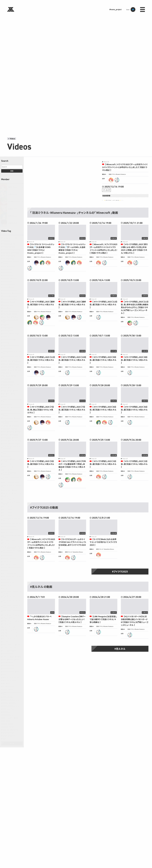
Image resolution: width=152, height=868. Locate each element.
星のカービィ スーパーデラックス (11, 677)
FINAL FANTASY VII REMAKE (10, 314)
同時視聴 (5, 663)
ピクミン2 (5, 567)
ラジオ (18, 645)
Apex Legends (6, 253)
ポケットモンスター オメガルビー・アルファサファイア (12, 592)
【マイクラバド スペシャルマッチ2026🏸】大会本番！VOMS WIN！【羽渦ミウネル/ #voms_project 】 (41, 249)
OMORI (5, 370)
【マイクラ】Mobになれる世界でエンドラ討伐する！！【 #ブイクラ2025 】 (103, 542)
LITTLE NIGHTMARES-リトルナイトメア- (12, 357)
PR (10, 388)
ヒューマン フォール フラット (10, 564)
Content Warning (7, 272)
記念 (11, 689)
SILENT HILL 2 (6, 407)
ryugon (42, 317)
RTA (9, 394)
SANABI (5, 397)
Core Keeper (6, 278)
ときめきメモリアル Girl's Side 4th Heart (12, 452)
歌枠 (9, 683)
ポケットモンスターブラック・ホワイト (12, 615)
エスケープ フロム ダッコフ (9, 467)
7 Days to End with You (9, 244)
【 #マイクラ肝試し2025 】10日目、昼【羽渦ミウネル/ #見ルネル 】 (72, 360)
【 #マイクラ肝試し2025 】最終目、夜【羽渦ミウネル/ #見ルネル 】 (41, 304)
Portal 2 (5, 388)
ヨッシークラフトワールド (9, 639)
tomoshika (111, 180)
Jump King (6, 343)
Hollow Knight (15, 334)
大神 (11, 663)
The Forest (6, 426)
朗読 (4, 683)
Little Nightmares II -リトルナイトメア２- (12, 352)
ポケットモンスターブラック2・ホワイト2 (12, 611)
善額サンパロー (14, 209)
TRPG (4, 432)
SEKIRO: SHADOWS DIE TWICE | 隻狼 (12, 401)
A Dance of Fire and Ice (9, 247)
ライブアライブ (6, 642)
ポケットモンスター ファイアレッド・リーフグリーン (12, 602)
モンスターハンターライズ (9, 630)
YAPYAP (5, 441)
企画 (12, 657)
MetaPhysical (17, 361)
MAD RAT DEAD (7, 361)
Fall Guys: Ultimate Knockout (11, 311)
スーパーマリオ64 (7, 510)
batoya (36, 263)
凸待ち (4, 660)
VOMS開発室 (15, 435)
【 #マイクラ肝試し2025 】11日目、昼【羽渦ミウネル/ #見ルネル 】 (41, 360)
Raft (4, 394)
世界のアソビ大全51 (8, 654)
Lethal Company (7, 349)
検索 (12, 171)
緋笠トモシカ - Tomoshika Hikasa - (74, 552)
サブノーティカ (17, 493)
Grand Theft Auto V (8, 331)
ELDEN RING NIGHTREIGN (10, 299)
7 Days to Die (6, 241)
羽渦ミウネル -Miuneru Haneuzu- (117, 174)
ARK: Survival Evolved (9, 259)
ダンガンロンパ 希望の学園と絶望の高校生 (12, 536)
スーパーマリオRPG (8, 513)
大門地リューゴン (14, 201)
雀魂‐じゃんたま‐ (8, 718)
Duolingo (5, 296)
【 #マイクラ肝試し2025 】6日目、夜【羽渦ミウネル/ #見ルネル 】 (103, 410)
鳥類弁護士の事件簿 (8, 727)
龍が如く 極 (15, 730)
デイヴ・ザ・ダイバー (8, 543)
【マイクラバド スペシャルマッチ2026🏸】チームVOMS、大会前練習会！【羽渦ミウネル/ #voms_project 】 (72, 249)
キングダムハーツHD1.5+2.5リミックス (12, 478)
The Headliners (15, 426)
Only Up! (12, 370)
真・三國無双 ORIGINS (9, 686)
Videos (12, 139)
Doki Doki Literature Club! (10, 290)
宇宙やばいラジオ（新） (8, 669)
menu (142, 10)
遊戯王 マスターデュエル (9, 709)
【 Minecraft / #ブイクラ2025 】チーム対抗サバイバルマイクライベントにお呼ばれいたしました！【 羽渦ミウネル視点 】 (125, 167)
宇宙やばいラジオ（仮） (8, 666)
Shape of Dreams (7, 404)
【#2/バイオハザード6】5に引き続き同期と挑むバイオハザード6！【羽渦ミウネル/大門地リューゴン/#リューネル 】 (135, 621)
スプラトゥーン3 (7, 496)
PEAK (14, 376)
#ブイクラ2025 (120, 571)
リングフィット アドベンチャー (10, 648)
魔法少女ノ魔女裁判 (8, 724)
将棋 (18, 672)
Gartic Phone (6, 317)
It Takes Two (6, 337)
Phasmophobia (7, 379)
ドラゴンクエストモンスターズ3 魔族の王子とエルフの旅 (12, 552)
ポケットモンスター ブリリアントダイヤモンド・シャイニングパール (12, 606)
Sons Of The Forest (8, 418)
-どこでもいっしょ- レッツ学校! (10, 238)
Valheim (19, 432)
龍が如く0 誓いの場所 (8, 733)
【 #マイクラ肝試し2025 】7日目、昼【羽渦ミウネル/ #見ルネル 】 (72, 410)
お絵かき (5, 444)
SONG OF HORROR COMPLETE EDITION (11, 414)
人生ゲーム (6, 657)
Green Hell (6, 334)
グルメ (15, 490)
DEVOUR (5, 287)
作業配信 (19, 657)
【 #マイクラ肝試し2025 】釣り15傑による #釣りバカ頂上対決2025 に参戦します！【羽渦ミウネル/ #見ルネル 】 (134, 249)
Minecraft (5, 364)
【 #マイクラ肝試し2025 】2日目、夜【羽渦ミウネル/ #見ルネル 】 (134, 464)
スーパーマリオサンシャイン (10, 516)
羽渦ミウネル (13, 194)
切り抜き (11, 660)
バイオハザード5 (7, 561)
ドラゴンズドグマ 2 (7, 556)
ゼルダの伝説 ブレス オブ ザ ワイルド (12, 523)
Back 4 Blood (12, 266)
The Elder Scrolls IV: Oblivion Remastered (11, 422)
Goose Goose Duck (8, 328)
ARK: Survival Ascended (9, 256)
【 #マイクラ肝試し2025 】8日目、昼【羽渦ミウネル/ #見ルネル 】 (134, 360)
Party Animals (7, 376)
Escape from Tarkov (8, 305)
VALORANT (6, 435)
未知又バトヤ (13, 223)
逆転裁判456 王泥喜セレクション (11, 706)
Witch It (16, 438)
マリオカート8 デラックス (9, 618)
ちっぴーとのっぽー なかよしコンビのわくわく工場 (12, 448)
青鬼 (4, 721)
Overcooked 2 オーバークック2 (11, 373)
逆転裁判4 (14, 703)
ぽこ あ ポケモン (7, 456)
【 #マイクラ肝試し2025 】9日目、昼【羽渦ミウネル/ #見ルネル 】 (103, 360)
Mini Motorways (15, 364)
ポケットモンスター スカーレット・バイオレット (12, 597)
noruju (42, 263)
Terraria (18, 418)
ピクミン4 (5, 570)
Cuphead (15, 278)
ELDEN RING (14, 296)
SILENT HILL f (17, 407)
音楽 (9, 721)
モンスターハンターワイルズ (10, 633)
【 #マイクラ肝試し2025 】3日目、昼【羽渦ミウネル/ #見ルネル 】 (103, 464)
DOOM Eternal (7, 293)
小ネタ (4, 674)
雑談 (17, 718)
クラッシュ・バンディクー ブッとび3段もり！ (12, 486)
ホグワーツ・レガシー (8, 585)
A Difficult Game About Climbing (12, 250)
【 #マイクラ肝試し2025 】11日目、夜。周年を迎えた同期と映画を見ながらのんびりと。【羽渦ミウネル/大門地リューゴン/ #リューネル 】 (135, 307)
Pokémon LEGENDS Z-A (9, 382)
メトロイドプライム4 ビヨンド (10, 627)
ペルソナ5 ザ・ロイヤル (8, 582)
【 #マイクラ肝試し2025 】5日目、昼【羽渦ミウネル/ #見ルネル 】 (41, 464)
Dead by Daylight (7, 281)
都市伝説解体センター (9, 715)
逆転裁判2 (5, 703)
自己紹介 (5, 689)
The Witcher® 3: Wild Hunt (10, 429)
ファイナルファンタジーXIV (9, 573)
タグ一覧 (12, 743)
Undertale (11, 432)
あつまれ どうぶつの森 (15, 441)
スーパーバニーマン (8, 507)
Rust (14, 394)
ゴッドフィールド (7, 493)
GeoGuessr (16, 317)
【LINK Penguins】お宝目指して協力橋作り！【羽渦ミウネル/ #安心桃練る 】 (103, 619)
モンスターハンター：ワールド (10, 636)
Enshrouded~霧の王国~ (9, 302)
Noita (19, 367)
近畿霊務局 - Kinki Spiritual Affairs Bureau (12, 693)
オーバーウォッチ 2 (7, 470)
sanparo (36, 317)
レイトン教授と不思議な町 (9, 651)
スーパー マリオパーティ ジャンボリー (12, 499)
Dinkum (12, 287)
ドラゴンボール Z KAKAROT (10, 559)
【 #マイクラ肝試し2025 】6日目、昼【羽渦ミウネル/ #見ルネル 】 (134, 410)
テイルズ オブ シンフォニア (9, 540)
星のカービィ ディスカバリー (10, 680)
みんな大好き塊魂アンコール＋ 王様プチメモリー (12, 460)
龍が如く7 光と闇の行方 (9, 736)
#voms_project (115, 9)
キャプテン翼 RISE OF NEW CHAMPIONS (10, 474)
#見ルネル (120, 649)
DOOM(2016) (17, 293)
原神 (17, 660)
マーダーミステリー (8, 624)
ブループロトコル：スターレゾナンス (12, 576)
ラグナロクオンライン (8, 645)
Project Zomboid (7, 391)
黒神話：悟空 (6, 730)
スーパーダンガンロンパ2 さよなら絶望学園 (12, 503)
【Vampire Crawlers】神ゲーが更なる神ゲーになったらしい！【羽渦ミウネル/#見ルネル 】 (72, 619)
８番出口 (5, 739)
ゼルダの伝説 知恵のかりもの (10, 529)
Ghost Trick (6, 325)
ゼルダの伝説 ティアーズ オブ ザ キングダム (12, 520)
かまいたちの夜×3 (15, 444)
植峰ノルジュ (13, 216)
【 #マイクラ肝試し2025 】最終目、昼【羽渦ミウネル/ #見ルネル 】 (72, 304)
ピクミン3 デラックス (15, 567)
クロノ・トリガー (7, 490)
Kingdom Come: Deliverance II (11, 346)
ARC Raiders (16, 253)
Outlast (19, 370)
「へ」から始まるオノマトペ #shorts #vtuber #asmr (39, 618)
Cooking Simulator (8, 275)
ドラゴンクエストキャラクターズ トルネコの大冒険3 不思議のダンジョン (12, 547)
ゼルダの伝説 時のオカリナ (10, 526)
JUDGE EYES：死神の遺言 (9, 340)
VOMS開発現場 (7, 438)
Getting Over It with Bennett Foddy (10, 321)
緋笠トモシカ (13, 187)
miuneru (117, 180)
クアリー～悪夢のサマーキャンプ (11, 482)
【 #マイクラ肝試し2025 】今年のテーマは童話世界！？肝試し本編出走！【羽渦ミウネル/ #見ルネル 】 (72, 465)
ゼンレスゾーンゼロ (8, 532)
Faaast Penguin (7, 308)
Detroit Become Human (9, 284)
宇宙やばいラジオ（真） (8, 672)
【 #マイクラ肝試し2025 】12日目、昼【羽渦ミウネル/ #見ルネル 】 (103, 304)
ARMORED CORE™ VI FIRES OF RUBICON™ (11, 263)
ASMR (4, 266)
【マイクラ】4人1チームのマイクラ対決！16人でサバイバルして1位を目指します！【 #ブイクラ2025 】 (72, 543)
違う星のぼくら (7, 712)
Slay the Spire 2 (7, 410)
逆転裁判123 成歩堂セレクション (11, 700)
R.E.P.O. (17, 391)
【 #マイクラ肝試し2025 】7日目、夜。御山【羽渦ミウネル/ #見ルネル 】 (41, 410)
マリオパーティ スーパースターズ (11, 621)
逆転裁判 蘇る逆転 (8, 697)
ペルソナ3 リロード (8, 579)
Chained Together (7, 269)
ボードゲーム (6, 588)
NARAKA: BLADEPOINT (9, 367)
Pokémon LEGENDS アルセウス (11, 385)
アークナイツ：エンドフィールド (11, 464)
